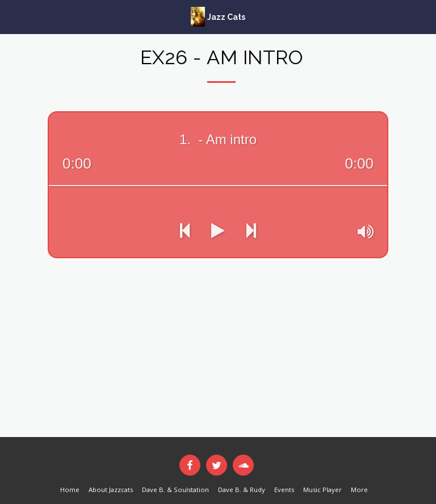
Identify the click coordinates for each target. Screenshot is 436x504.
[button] (12, 16)
